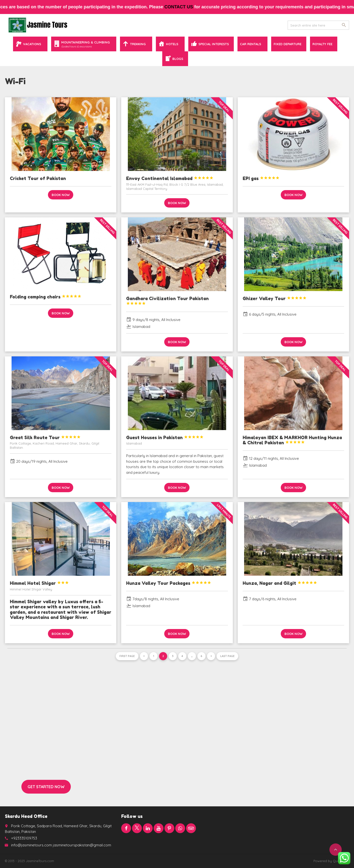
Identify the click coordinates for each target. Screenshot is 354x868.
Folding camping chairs (46, 297)
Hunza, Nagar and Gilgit (280, 583)
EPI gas (261, 178)
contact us (185, 7)
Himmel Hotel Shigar (39, 583)
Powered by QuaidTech (331, 861)
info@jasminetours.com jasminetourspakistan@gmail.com (61, 845)
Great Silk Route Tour (45, 437)
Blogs (178, 59)
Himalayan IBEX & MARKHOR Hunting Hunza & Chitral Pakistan (292, 440)
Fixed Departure (288, 44)
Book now (61, 195)
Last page (227, 656)
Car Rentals (251, 44)
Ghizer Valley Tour (275, 298)
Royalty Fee (322, 44)
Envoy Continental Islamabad (170, 178)
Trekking (138, 44)
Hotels (172, 44)
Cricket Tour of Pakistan (38, 178)
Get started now (46, 787)
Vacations (32, 44)
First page (127, 656)
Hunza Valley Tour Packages (169, 583)
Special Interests (214, 44)
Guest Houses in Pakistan (165, 437)
